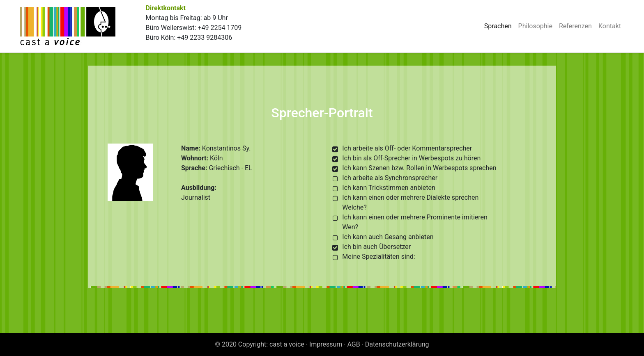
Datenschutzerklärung (397, 344)
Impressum (326, 344)
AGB (354, 344)
